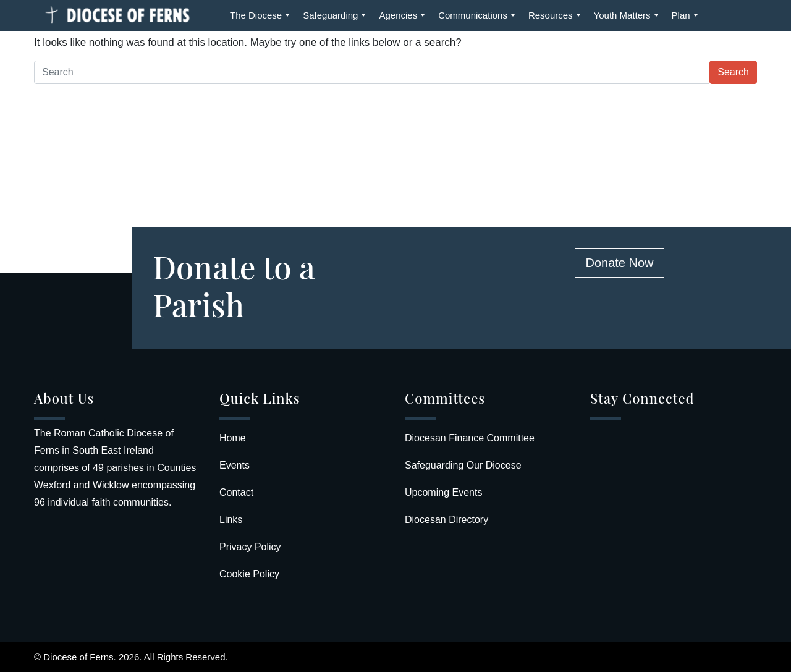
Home (233, 438)
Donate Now (619, 263)
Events (235, 465)
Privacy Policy (250, 547)
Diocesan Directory (446, 520)
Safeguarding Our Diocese (463, 465)
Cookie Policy (249, 574)
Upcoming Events (443, 492)
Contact (236, 492)
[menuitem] (256, 15)
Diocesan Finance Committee (470, 438)
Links (231, 520)
